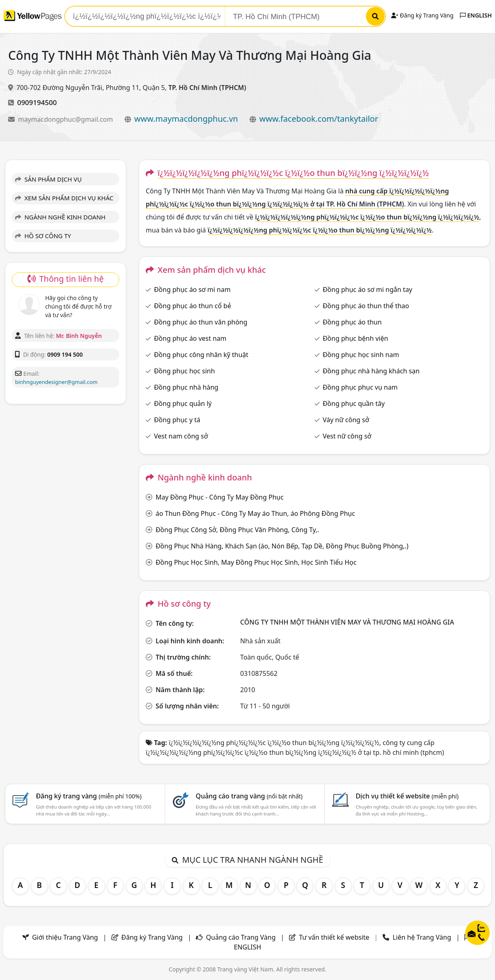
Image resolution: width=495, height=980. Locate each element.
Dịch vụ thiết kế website (407, 796)
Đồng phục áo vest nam (190, 338)
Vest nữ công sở (347, 436)
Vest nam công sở (181, 436)
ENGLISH (476, 15)
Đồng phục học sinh (184, 371)
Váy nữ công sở (346, 420)
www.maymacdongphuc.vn (186, 119)
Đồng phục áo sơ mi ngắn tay (368, 289)
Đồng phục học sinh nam (361, 355)
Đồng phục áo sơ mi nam (192, 289)
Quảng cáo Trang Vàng (241, 937)
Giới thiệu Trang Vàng (65, 937)
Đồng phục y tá (177, 420)
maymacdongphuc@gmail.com (66, 119)
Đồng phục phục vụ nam (360, 387)
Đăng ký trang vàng (89, 796)
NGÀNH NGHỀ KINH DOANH (60, 217)
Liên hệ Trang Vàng (422, 937)
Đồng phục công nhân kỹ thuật (201, 355)
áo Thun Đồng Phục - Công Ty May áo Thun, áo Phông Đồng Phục (255, 513)
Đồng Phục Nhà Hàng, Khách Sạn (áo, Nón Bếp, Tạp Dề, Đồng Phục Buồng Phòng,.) (282, 546)
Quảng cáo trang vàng (249, 796)
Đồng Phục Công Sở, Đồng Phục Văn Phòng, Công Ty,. (237, 530)
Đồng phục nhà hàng (186, 387)
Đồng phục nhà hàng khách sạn (371, 371)
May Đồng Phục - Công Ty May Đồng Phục (219, 497)
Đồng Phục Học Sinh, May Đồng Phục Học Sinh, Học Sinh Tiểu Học (256, 562)
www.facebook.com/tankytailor (319, 119)
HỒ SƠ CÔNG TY (43, 236)
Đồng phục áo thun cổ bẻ (193, 306)
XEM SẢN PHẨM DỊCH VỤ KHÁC (64, 198)
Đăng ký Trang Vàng (422, 15)
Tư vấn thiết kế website (335, 937)
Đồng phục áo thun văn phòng (200, 322)
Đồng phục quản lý (183, 403)
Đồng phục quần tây (354, 403)
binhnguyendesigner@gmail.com (56, 382)
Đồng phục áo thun (352, 322)
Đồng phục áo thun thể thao (366, 306)
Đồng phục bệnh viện (356, 338)
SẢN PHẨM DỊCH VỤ (48, 179)
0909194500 (37, 102)
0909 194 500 (65, 354)
